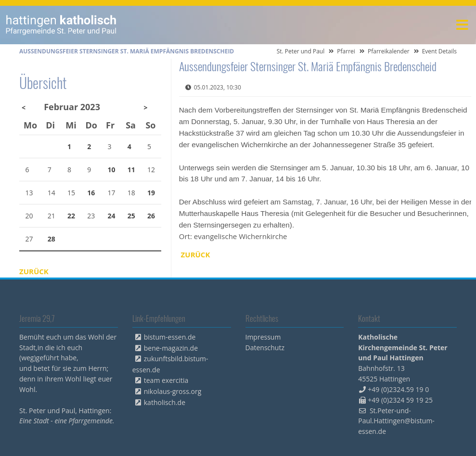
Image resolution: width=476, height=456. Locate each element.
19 (151, 193)
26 (151, 216)
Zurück (196, 254)
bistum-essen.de (170, 337)
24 (112, 216)
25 (131, 216)
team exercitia (166, 380)
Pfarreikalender (389, 51)
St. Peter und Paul (301, 51)
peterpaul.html (61, 25)
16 (91, 193)
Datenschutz (265, 348)
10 (112, 170)
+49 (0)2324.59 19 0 (398, 389)
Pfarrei (346, 51)
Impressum (263, 337)
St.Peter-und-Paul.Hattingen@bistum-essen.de (396, 421)
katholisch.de (165, 402)
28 (51, 239)
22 (71, 216)
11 (131, 170)
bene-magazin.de (171, 348)
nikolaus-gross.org (173, 391)
